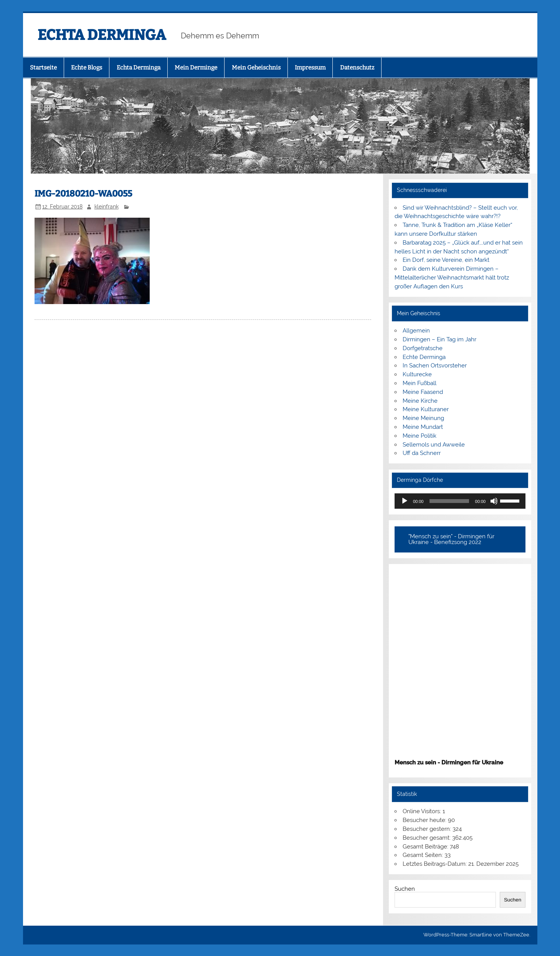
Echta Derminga (139, 68)
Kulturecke (417, 374)
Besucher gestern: (428, 829)
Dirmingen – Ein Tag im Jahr (439, 339)
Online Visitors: (423, 811)
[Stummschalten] (494, 501)
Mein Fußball (420, 383)
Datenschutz (357, 68)
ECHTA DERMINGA (102, 35)
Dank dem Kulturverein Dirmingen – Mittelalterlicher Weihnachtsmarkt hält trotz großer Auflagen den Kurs (452, 278)
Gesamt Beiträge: (426, 847)
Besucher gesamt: (427, 838)
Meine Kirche (420, 401)
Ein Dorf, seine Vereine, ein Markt (446, 260)
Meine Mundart (423, 427)
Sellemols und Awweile (434, 445)
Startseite (43, 68)
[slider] (449, 501)
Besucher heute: (425, 820)
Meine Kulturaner (426, 409)
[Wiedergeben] (405, 501)
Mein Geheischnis (256, 68)
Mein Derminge (196, 68)
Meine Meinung (423, 418)
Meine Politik (420, 436)
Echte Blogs (87, 68)
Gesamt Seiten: (424, 855)
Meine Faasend (423, 392)
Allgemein (416, 331)
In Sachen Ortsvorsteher (435, 366)
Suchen (405, 889)
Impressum (310, 68)
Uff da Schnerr (422, 453)
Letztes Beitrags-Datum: (435, 864)
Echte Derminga (424, 357)
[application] (460, 501)
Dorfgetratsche (423, 348)
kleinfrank (107, 207)
